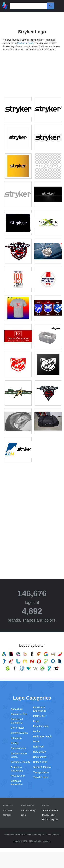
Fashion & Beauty (20, 762)
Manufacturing (41, 726)
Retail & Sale (40, 762)
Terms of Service (50, 810)
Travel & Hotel (41, 777)
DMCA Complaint (50, 820)
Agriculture (17, 709)
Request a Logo (29, 810)
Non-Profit (39, 747)
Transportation (41, 772)
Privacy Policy (49, 815)
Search (51, 6)
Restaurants (40, 757)
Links (23, 815)
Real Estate (40, 752)
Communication (19, 733)
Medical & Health (26, 43)
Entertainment (18, 748)
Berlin (45, 834)
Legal (36, 721)
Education (16, 738)
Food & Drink (18, 776)
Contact (7, 815)
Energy (15, 743)
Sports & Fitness (42, 767)
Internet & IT (40, 716)
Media (37, 731)
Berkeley (37, 834)
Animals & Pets (19, 714)
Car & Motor (17, 728)
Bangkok (56, 834)
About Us (8, 810)
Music (36, 741)
